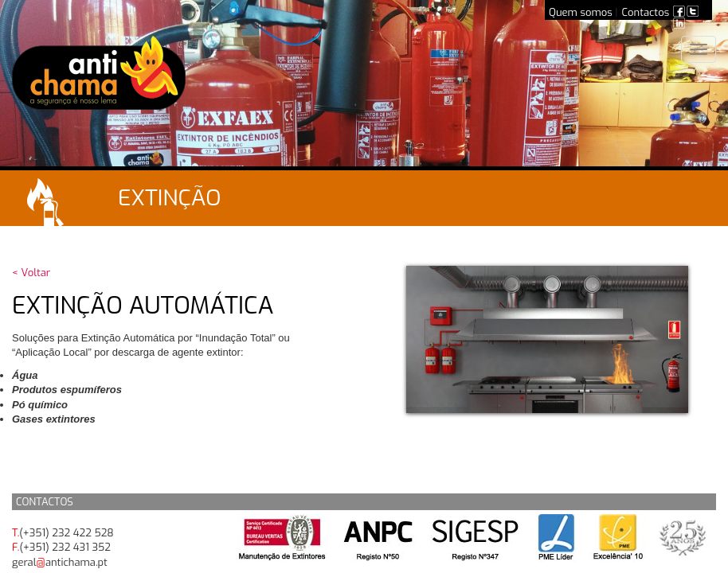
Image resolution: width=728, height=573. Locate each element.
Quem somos (581, 12)
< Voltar (31, 273)
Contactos (646, 12)
